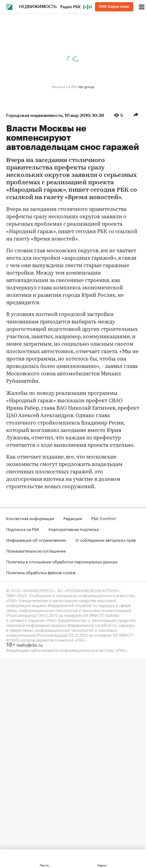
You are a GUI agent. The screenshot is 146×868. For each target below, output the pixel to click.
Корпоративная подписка (74, 529)
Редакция (73, 518)
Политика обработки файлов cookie (41, 572)
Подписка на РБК (23, 529)
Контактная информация (30, 518)
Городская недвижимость (34, 115)
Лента (44, 865)
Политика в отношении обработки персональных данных (62, 561)
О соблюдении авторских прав (106, 540)
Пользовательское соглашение (36, 550)
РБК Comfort (104, 518)
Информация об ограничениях (36, 540)
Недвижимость (38, 7)
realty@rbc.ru (30, 644)
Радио (102, 865)
